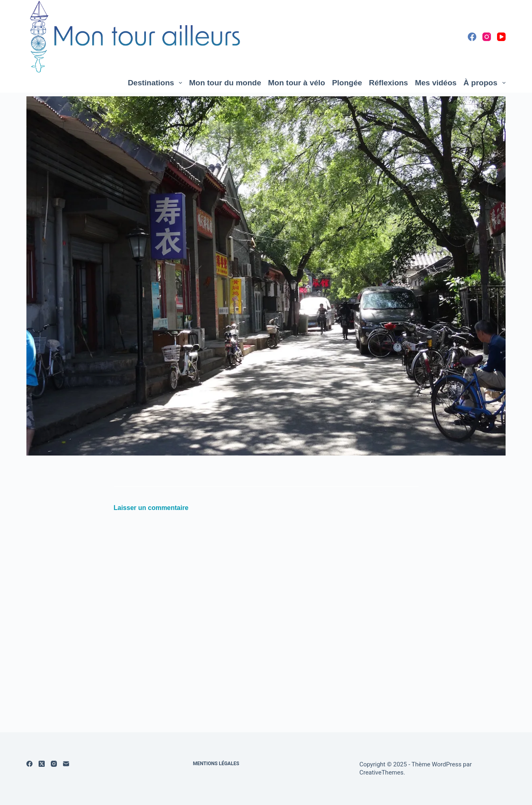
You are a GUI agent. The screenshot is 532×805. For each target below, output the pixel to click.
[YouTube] (501, 37)
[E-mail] (66, 764)
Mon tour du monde (225, 83)
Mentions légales (216, 764)
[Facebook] (472, 37)
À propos (484, 83)
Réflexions (389, 83)
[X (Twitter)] (42, 764)
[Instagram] (487, 37)
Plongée (347, 83)
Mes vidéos (436, 83)
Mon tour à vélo (297, 83)
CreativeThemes (381, 772)
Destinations (156, 83)
